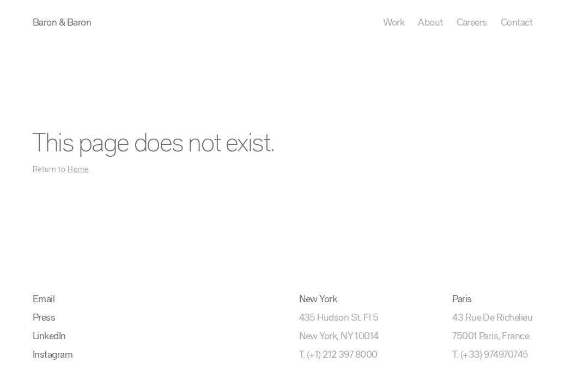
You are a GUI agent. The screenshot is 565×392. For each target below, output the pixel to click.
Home (78, 170)
